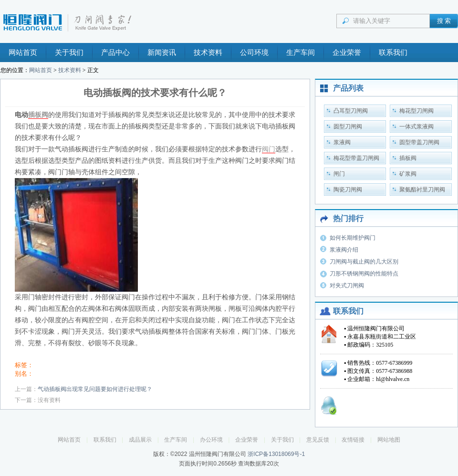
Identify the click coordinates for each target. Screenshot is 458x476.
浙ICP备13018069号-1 (276, 454)
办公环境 (211, 440)
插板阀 (38, 115)
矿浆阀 (408, 174)
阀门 (269, 149)
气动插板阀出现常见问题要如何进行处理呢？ (95, 389)
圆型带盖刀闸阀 (419, 142)
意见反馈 (318, 440)
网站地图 (389, 440)
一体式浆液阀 (416, 127)
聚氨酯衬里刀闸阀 (422, 190)
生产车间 (301, 53)
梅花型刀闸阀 (416, 111)
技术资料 (208, 53)
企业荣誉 (347, 53)
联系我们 (393, 53)
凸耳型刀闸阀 (351, 111)
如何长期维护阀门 (353, 238)
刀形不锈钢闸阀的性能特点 (364, 274)
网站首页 (23, 53)
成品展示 (140, 440)
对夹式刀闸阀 (347, 286)
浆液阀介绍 (344, 250)
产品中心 (115, 53)
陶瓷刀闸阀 (348, 190)
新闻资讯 (162, 53)
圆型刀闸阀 (348, 127)
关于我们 (69, 53)
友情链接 (353, 440)
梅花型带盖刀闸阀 (356, 158)
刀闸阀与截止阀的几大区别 (364, 262)
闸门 (339, 174)
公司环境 (254, 53)
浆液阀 (342, 142)
